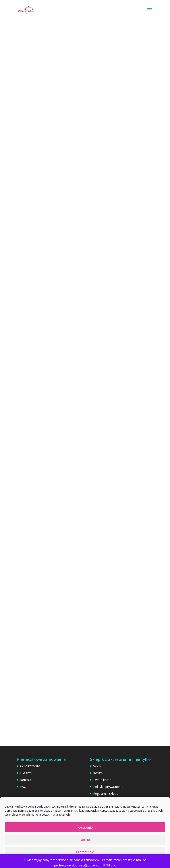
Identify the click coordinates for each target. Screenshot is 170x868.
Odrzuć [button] (111, 865)
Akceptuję (85, 827)
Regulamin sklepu (106, 794)
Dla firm (26, 773)
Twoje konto (102, 780)
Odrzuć (85, 840)
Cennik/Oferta (30, 766)
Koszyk (98, 773)
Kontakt (26, 780)
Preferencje (85, 852)
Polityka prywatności (108, 787)
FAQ (23, 787)
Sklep (97, 766)
